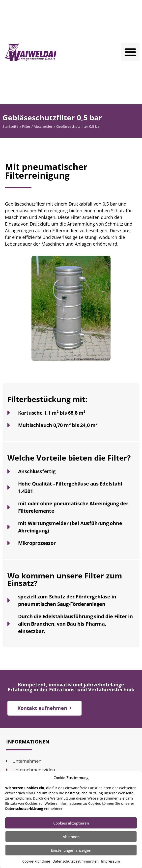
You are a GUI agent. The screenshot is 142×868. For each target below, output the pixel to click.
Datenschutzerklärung (24, 809)
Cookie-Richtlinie (36, 861)
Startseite (10, 126)
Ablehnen (71, 837)
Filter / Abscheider (37, 126)
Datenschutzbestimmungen (76, 861)
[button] (130, 52)
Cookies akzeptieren (71, 823)
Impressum (111, 861)
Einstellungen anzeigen (71, 850)
